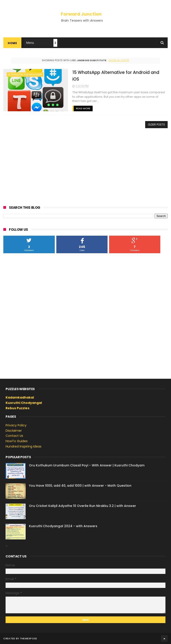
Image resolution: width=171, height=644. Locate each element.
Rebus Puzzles (17, 408)
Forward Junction (81, 14)
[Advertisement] (85, 166)
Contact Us (14, 436)
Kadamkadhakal (20, 397)
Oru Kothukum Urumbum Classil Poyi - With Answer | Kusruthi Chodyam (87, 465)
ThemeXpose (29, 638)
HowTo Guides (17, 441)
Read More (83, 108)
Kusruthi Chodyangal (24, 403)
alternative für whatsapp (25, 75)
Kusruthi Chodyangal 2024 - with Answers (63, 526)
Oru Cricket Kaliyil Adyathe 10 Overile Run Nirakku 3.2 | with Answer (82, 506)
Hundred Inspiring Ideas (23, 446)
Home (12, 43)
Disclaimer (14, 431)
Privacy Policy (16, 425)
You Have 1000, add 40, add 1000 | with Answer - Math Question (80, 486)
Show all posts (119, 60)
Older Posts (156, 125)
